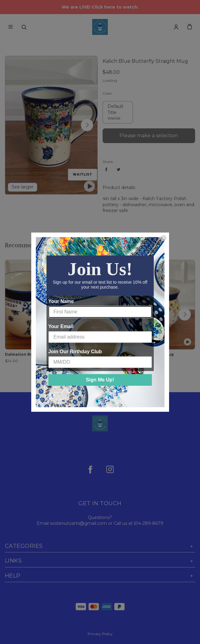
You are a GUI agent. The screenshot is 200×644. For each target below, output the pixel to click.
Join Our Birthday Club (75, 352)
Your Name (61, 301)
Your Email (61, 326)
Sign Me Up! (100, 380)
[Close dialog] (164, 238)
